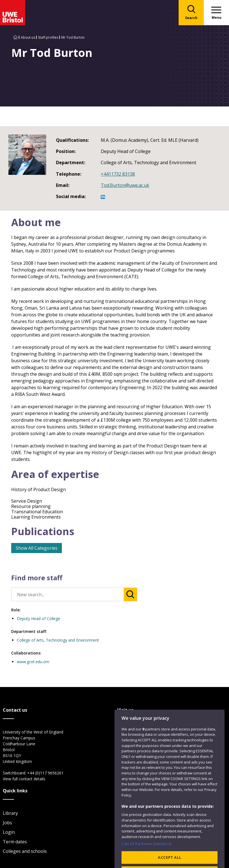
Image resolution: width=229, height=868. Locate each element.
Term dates (15, 842)
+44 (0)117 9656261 (45, 773)
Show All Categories (37, 548)
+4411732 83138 (118, 174)
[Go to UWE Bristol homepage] (15, 37)
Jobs (7, 823)
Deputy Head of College (38, 618)
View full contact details (24, 779)
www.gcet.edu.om (33, 662)
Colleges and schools (25, 851)
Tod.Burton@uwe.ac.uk (125, 185)
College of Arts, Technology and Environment (58, 640)
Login (9, 832)
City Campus (130, 732)
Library (10, 813)
